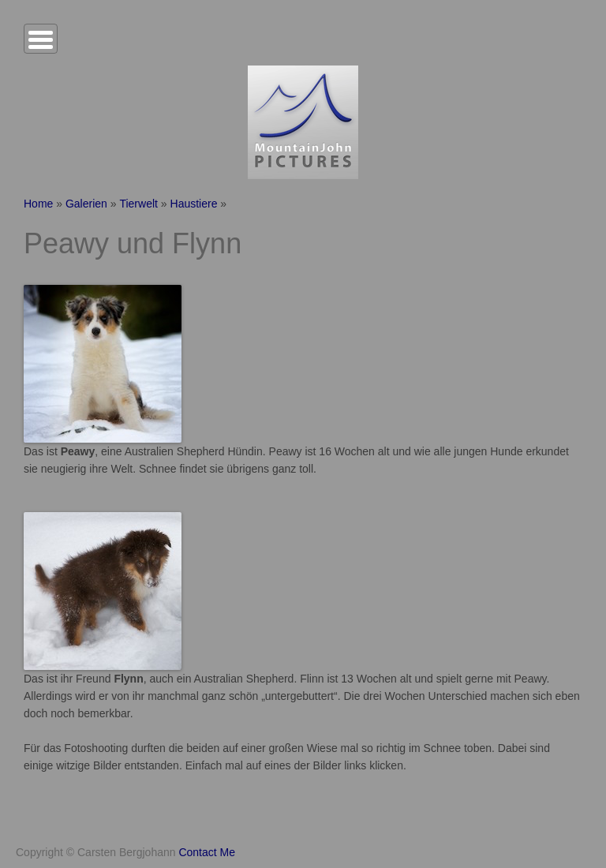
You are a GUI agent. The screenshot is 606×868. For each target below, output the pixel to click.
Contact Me (207, 852)
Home (38, 204)
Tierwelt (138, 204)
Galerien (86, 204)
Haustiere (194, 204)
